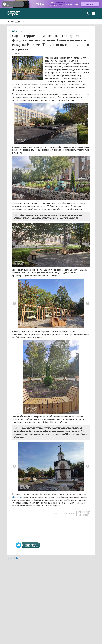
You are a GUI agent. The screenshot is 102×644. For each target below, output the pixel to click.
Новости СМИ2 (12, 558)
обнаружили (18, 497)
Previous (14, 178)
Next (88, 178)
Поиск (87, 13)
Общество (17, 31)
